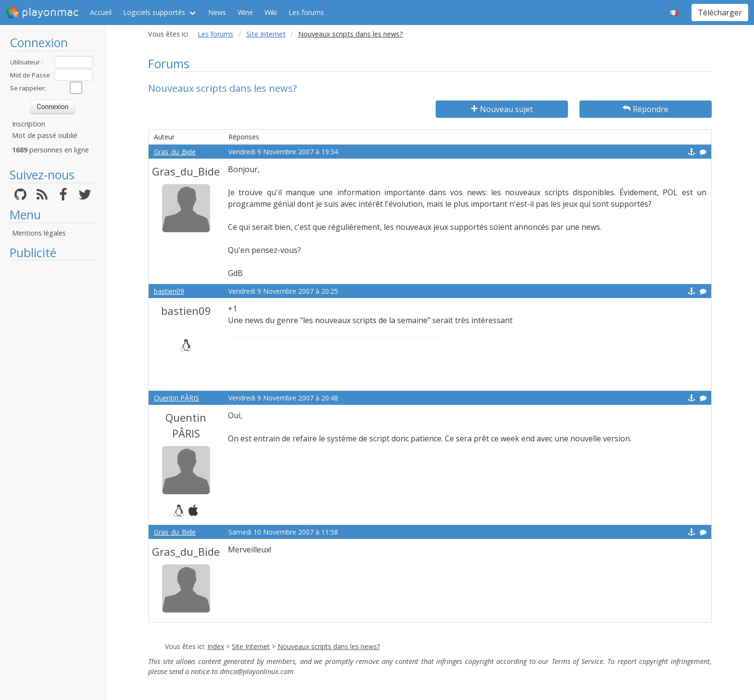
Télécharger (720, 12)
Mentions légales (39, 233)
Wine (245, 12)
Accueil (101, 12)
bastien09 (169, 291)
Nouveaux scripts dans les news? (329, 646)
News (217, 12)
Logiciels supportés (154, 12)
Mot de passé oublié (45, 135)
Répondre (646, 109)
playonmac (42, 12)
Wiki (271, 12)
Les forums (306, 12)
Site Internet (266, 34)
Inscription (29, 124)
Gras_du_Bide (175, 152)
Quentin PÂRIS (176, 398)
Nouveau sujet (502, 109)
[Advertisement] (53, 410)
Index (216, 646)
